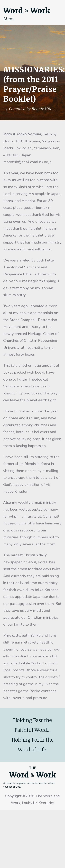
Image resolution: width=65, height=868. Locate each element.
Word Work (27, 11)
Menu (9, 19)
